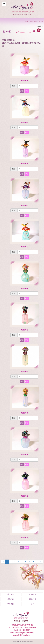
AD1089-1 (24, 81)
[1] (28, 86)
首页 (26, 22)
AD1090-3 (24, 371)
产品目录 (33, 22)
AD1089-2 (24, 122)
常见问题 (33, 599)
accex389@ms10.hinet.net (25, 633)
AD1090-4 (24, 413)
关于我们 (11, 594)
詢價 (22, 91)
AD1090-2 (24, 330)
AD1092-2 (24, 496)
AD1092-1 (24, 455)
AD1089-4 (24, 164)
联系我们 (11, 604)
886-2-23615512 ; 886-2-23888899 (24, 627)
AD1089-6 (24, 247)
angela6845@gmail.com (22, 635)
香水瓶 (41, 22)
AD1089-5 (24, 205)
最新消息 (11, 599)
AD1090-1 (24, 288)
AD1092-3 (24, 538)
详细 (27, 91)
